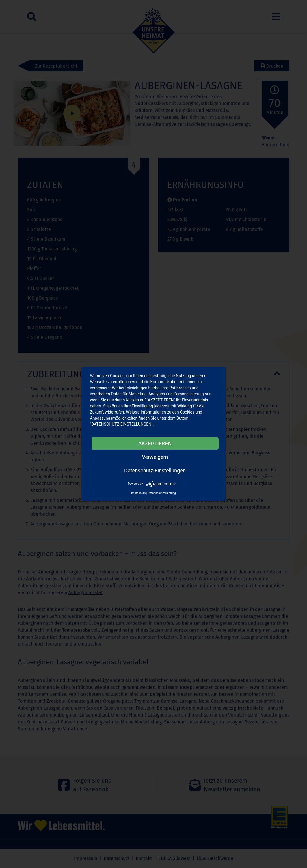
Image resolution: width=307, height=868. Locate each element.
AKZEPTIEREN (155, 443)
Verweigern (155, 457)
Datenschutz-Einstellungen (155, 471)
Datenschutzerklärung (162, 493)
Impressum (138, 493)
